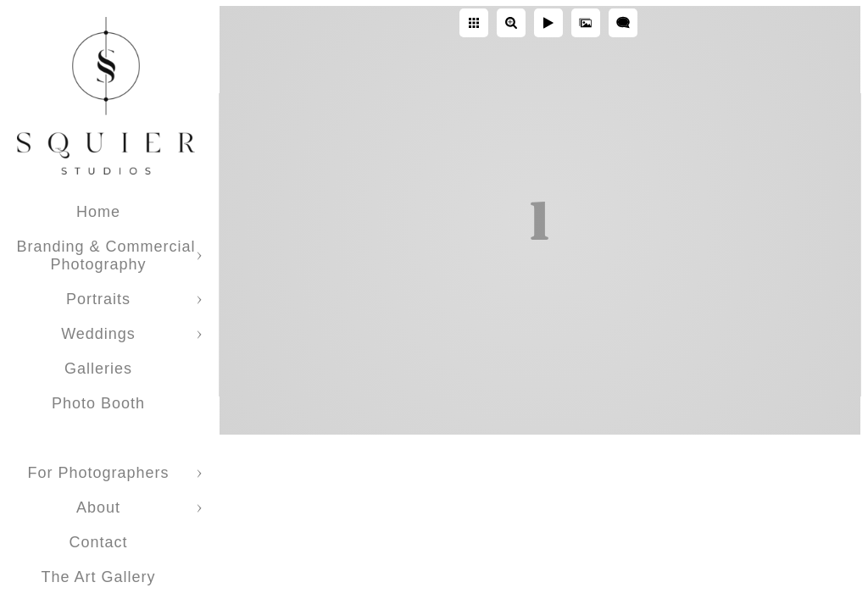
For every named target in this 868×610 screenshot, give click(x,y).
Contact (98, 542)
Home (98, 212)
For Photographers (98, 473)
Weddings (98, 334)
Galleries (98, 369)
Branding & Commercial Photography (106, 255)
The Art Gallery (98, 577)
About (98, 507)
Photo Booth (98, 403)
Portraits (98, 299)
